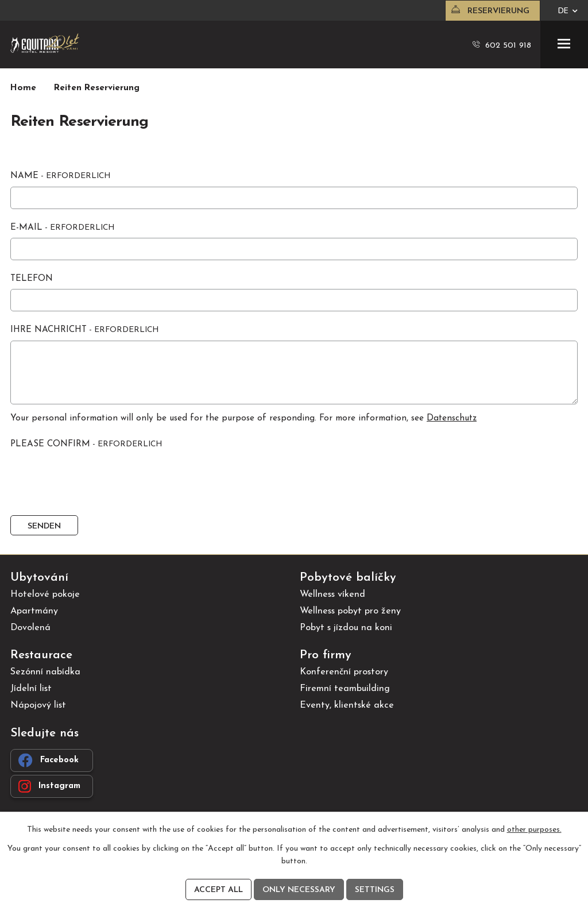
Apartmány (34, 611)
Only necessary (299, 890)
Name (60, 176)
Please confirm (86, 444)
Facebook (49, 760)
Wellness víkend (332, 595)
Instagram (49, 786)
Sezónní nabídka (45, 672)
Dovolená (30, 628)
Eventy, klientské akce (347, 705)
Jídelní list (31, 689)
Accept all (218, 890)
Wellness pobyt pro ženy (350, 611)
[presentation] (95, 482)
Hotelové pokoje (45, 595)
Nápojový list (38, 705)
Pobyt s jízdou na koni (346, 628)
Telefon (32, 279)
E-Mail (62, 228)
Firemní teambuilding (345, 689)
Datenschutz (452, 418)
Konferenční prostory (344, 672)
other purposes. (534, 830)
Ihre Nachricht (84, 330)
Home (23, 88)
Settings (375, 890)
